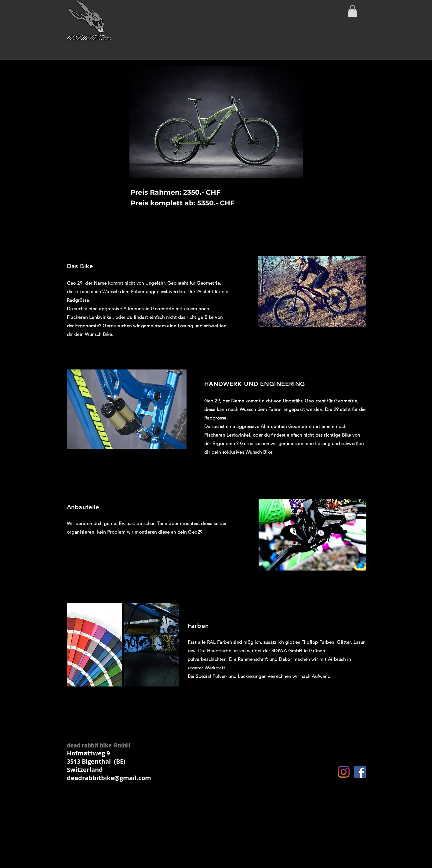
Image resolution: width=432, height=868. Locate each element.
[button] (352, 11)
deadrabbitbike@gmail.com (109, 778)
